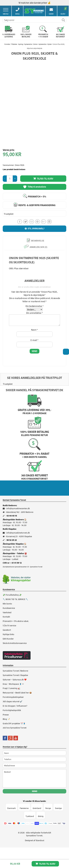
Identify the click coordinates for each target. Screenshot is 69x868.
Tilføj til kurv (47, 864)
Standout (40, 840)
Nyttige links (8, 634)
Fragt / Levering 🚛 (11, 688)
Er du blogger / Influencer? (15, 706)
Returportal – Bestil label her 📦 (17, 692)
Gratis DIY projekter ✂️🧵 (14, 723)
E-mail (34, 340)
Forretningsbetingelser (13, 697)
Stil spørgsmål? (36, 229)
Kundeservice (9, 608)
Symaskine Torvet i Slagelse (15, 675)
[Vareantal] (10, 179)
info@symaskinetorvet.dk (18, 533)
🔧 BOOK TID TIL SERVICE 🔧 (15, 599)
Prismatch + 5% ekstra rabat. (16, 621)
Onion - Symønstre (40, 44)
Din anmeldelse (34, 313)
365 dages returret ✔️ (13, 701)
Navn (34, 330)
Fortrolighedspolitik (12, 710)
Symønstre (28, 44)
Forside (7, 44)
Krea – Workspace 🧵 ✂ (13, 684)
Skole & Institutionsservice (15, 643)
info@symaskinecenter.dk (18, 508)
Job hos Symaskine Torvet (15, 728)
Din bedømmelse (35, 306)
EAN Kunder (8, 639)
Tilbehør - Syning (17, 44)
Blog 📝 (6, 719)
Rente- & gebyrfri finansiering (37, 205)
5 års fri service (9, 625)
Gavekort (7, 630)
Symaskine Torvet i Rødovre (15, 671)
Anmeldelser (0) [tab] (38, 247)
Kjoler (50, 44)
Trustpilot (9, 214)
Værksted (7, 612)
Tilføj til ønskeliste (34, 187)
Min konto (7, 603)
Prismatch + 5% (37, 197)
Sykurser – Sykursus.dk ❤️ (15, 679)
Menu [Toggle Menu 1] (6, 12)
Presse (6, 714)
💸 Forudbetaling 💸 (12, 595)
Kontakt (6, 617)
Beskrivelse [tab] (37, 241)
